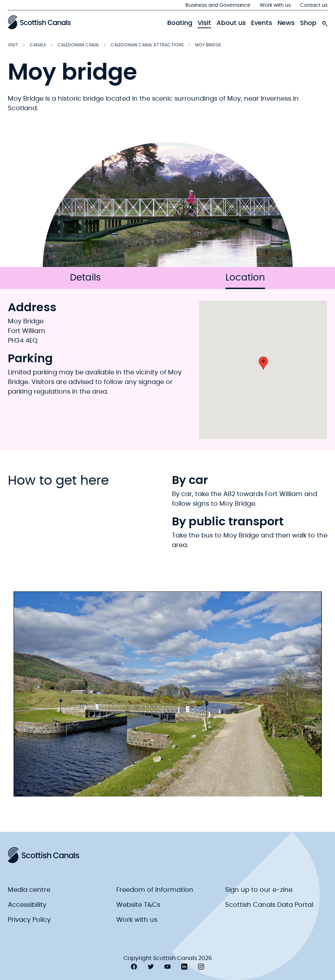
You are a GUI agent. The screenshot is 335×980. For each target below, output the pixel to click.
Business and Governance (218, 5)
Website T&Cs (138, 905)
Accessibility (27, 905)
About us (231, 23)
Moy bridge (208, 45)
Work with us (275, 5)
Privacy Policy (29, 920)
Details (85, 278)
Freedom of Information (155, 890)
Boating (180, 23)
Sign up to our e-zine (259, 890)
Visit (204, 23)
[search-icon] (325, 22)
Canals (38, 45)
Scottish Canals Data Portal (269, 905)
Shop (308, 23)
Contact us (314, 5)
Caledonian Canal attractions (147, 45)
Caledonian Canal (78, 45)
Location (245, 281)
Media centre (29, 890)
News (286, 23)
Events (262, 23)
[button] (263, 363)
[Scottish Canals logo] (39, 22)
